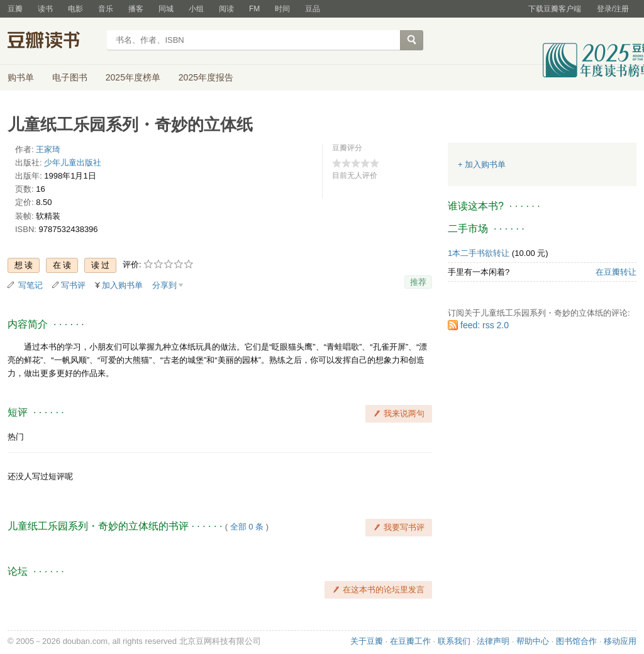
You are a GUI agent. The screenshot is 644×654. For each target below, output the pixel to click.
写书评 (73, 285)
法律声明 (493, 641)
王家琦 (48, 149)
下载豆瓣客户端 (555, 9)
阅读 (226, 9)
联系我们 (454, 641)
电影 (75, 9)
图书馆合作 (576, 641)
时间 (282, 9)
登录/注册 (613, 9)
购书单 (21, 77)
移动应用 (620, 641)
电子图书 (70, 77)
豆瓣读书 (53, 42)
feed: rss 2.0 (485, 325)
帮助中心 (533, 641)
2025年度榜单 (133, 77)
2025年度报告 (206, 77)
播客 (136, 9)
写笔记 (31, 285)
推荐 (418, 282)
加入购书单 (122, 285)
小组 (196, 9)
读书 (45, 9)
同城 (166, 9)
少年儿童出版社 (73, 163)
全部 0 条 (247, 527)
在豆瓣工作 (410, 641)
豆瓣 (15, 9)
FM (254, 9)
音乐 (106, 9)
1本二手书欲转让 (479, 253)
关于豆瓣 (367, 641)
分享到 (164, 285)
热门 (16, 437)
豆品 (313, 9)
